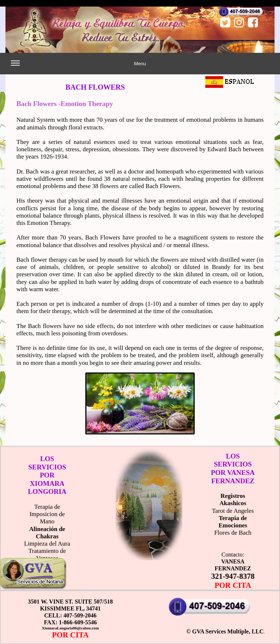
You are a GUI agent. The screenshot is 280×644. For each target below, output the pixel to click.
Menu (78, 67)
